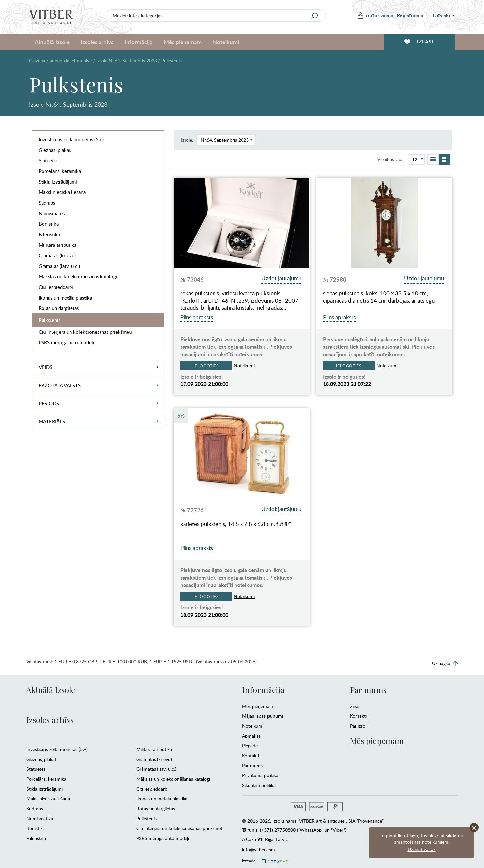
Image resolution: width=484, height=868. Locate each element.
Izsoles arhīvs (97, 42)
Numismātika (52, 213)
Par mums (252, 765)
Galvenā (37, 60)
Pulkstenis (49, 320)
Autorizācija (376, 15)
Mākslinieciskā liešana (62, 192)
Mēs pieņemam (183, 42)
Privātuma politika (260, 775)
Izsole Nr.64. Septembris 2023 (127, 60)
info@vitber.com (259, 849)
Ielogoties (206, 366)
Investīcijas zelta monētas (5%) (71, 139)
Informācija (139, 42)
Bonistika (49, 224)
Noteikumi (226, 42)
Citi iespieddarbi (56, 287)
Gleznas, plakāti (55, 150)
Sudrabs (47, 203)
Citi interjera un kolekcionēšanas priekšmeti (85, 332)
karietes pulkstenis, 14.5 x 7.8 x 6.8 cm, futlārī (235, 524)
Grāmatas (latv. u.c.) (59, 266)
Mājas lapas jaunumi (263, 716)
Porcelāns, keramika (60, 171)
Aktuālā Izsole (52, 42)
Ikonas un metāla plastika (65, 298)
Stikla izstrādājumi (58, 182)
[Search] (315, 16)
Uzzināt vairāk (422, 849)
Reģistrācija (410, 15)
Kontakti (251, 755)
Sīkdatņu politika (259, 785)
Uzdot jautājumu (281, 278)
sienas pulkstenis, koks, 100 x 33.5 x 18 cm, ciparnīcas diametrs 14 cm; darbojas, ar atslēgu (379, 297)
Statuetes (48, 160)
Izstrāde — (265, 859)
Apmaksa (251, 736)
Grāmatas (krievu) (57, 255)
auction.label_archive (71, 60)
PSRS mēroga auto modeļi (66, 342)
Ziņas (355, 706)
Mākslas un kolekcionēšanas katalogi (78, 276)
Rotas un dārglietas (59, 308)
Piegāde (250, 746)
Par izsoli (359, 726)
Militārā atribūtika (57, 245)
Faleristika (49, 234)
